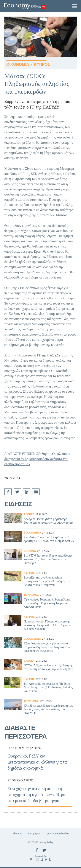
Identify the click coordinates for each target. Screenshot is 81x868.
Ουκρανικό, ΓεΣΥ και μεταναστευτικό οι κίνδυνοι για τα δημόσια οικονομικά (40, 759)
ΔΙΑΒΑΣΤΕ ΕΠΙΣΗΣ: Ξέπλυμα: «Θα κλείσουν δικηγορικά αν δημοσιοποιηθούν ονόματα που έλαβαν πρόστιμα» (37, 459)
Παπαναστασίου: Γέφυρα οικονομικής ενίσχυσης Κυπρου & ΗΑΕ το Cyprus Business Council (40, 624)
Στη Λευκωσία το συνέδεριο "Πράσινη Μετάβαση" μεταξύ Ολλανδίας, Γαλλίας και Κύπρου (40, 686)
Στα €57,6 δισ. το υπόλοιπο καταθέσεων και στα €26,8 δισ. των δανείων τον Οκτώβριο (40, 558)
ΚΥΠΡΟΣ (42, 64)
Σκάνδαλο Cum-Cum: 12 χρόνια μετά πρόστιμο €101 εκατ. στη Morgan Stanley (40, 538)
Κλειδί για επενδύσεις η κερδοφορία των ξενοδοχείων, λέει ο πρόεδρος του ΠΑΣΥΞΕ (40, 708)
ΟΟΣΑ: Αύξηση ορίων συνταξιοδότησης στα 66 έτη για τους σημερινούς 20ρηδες (40, 666)
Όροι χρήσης (34, 834)
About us (17, 834)
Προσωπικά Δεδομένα (57, 834)
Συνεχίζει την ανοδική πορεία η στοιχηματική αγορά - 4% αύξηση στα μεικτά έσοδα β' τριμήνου (40, 580)
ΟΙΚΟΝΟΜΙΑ (18, 64)
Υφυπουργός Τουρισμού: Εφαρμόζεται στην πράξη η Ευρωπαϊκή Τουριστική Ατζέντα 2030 (40, 602)
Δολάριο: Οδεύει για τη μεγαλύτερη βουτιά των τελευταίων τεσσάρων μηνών (40, 520)
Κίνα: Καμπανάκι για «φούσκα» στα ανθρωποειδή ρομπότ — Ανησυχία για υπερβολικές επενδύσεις (40, 646)
